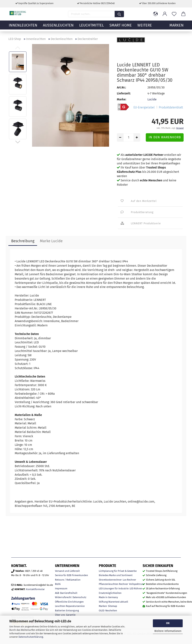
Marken (103, 606)
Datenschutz (79, 597)
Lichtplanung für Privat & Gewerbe (118, 571)
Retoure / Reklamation (68, 580)
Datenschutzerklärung (31, 637)
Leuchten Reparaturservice (70, 606)
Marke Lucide (51, 241)
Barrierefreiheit (69, 593)
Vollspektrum (136, 584)
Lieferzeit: (124, 93)
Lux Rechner (129, 580)
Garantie (71, 615)
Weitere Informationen (168, 631)
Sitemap (112, 606)
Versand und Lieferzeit (67, 571)
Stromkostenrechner (110, 580)
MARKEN (177, 27)
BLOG (58, 584)
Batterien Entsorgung (67, 611)
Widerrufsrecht (63, 597)
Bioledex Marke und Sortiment (116, 575)
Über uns (60, 615)
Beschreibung (23, 241)
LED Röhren (136, 588)
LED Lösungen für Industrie (114, 588)
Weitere (145, 27)
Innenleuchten (23, 27)
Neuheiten (111, 611)
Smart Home (121, 27)
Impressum (61, 588)
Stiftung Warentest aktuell (113, 602)
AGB (57, 593)
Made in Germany (108, 597)
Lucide (152, 99)
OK (168, 623)
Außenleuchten (58, 27)
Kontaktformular (35, 589)
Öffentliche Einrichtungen (69, 602)
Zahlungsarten (23, 598)
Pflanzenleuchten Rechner (113, 584)
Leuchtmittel (92, 27)
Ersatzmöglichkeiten (110, 593)
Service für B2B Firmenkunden (71, 575)
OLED (102, 611)
